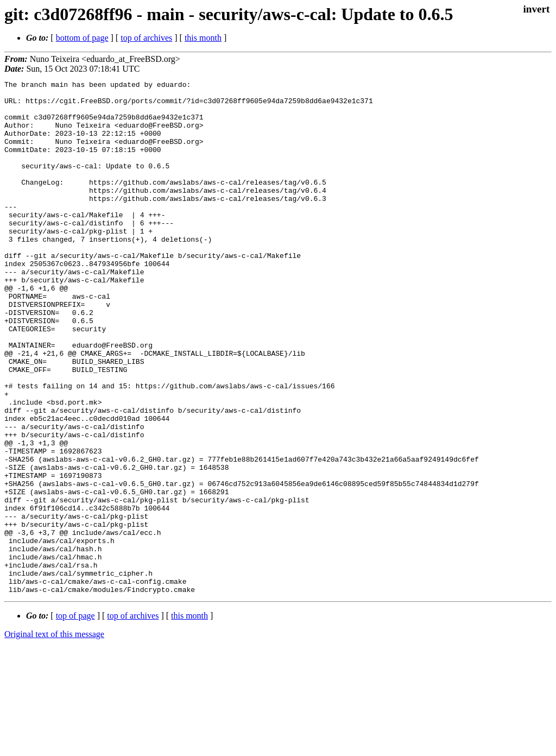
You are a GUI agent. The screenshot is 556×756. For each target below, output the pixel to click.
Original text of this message (54, 737)
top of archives (146, 38)
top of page (75, 718)
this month (203, 38)
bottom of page (82, 38)
